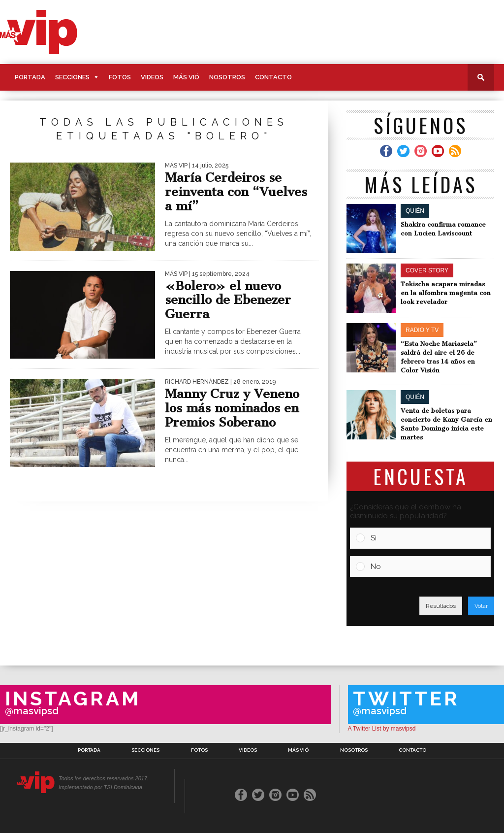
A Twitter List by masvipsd (382, 729)
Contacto (273, 77)
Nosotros (227, 77)
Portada (30, 77)
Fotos (120, 77)
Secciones (72, 77)
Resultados (441, 606)
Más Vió (186, 77)
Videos (152, 77)
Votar (481, 606)
